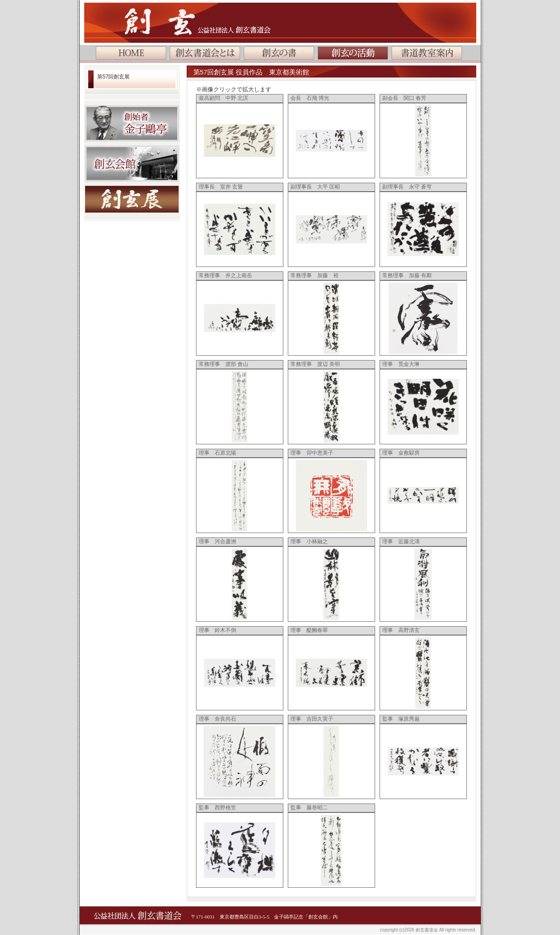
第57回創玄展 (113, 77)
